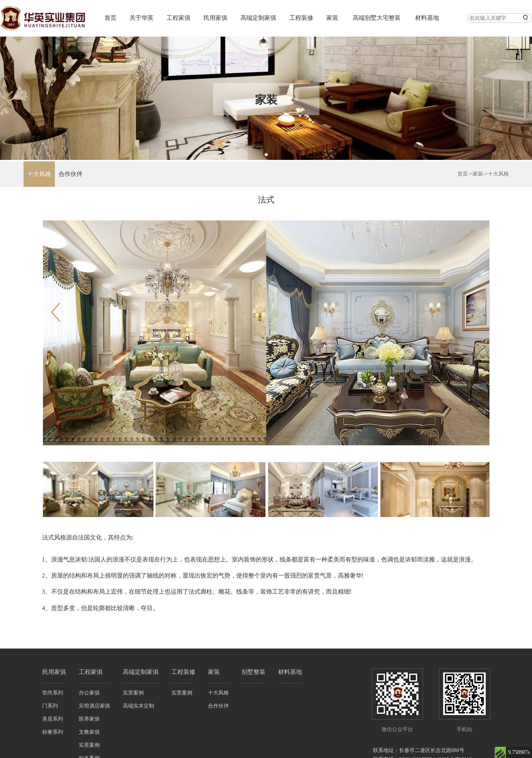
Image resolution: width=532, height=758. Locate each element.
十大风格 (39, 174)
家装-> (480, 174)
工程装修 (301, 18)
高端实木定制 (139, 706)
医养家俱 (89, 719)
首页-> (465, 174)
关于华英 (141, 18)
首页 (111, 18)
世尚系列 (53, 693)
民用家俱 (215, 18)
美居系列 (53, 719)
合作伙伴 (71, 174)
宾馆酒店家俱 (94, 706)
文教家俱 (89, 732)
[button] (266, 155)
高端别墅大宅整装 (377, 18)
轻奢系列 (53, 732)
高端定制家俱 (258, 18)
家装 (332, 18)
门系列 (50, 706)
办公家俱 (89, 693)
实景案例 (89, 745)
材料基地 (427, 18)
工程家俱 (178, 18)
